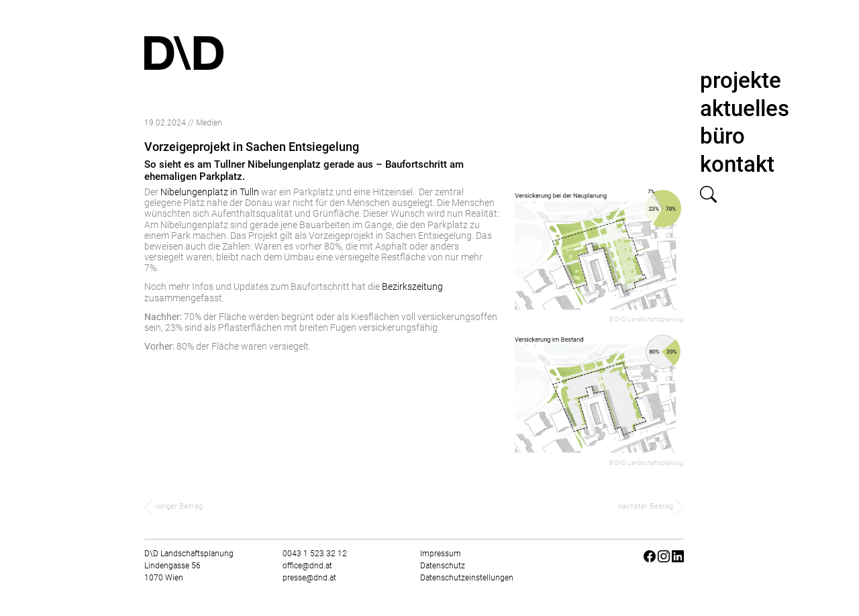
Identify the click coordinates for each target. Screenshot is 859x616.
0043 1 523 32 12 (315, 554)
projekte (741, 80)
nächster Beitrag (651, 506)
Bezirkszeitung (412, 287)
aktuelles (745, 108)
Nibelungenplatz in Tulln (210, 192)
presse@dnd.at (309, 578)
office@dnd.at (307, 566)
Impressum (441, 554)
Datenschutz (443, 566)
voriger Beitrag (173, 506)
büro (722, 136)
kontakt (737, 164)
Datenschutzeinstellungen (467, 578)
